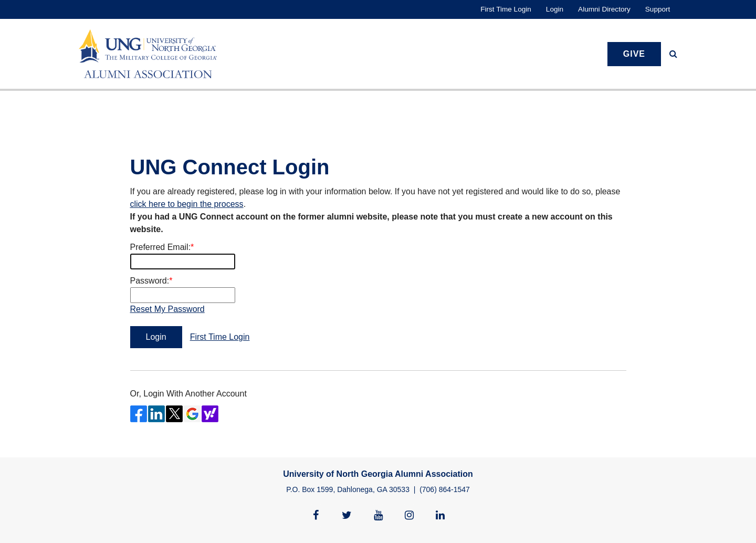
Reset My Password (167, 309)
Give (634, 54)
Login (555, 9)
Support (658, 9)
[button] (673, 54)
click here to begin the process (187, 204)
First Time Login (506, 9)
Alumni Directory (604, 9)
